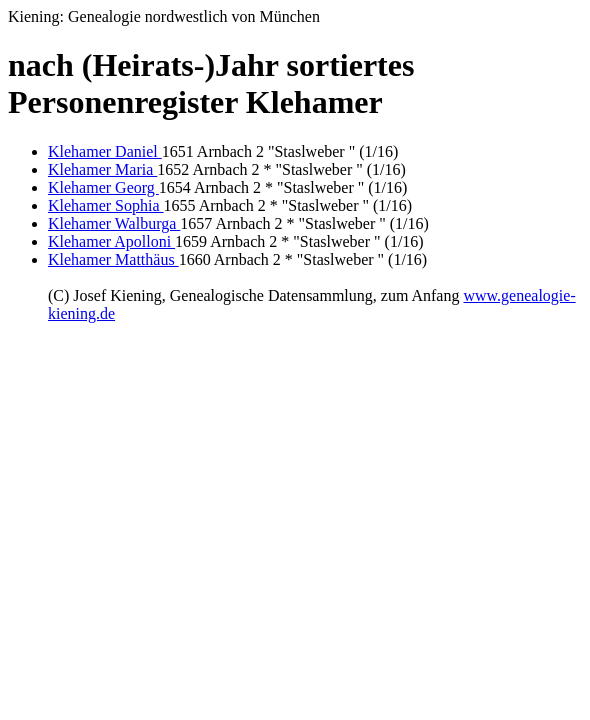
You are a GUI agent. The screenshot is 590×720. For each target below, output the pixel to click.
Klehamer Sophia (106, 205)
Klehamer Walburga (114, 223)
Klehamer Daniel (105, 151)
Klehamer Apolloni (111, 241)
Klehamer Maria (102, 169)
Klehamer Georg (103, 187)
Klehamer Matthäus (113, 259)
